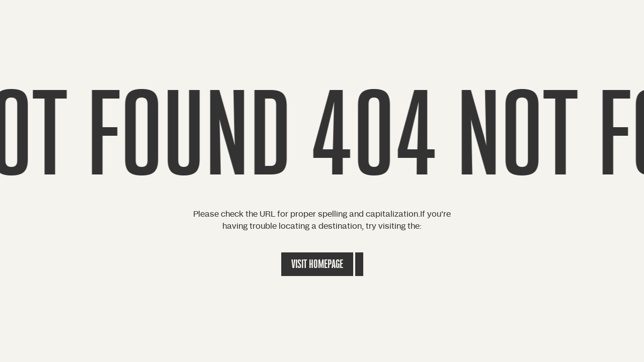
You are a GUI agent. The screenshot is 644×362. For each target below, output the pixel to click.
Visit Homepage (317, 264)
